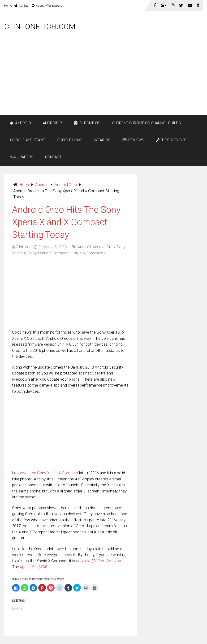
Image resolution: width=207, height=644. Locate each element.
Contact (22, 6)
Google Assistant (28, 140)
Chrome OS (87, 123)
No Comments (93, 253)
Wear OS (102, 140)
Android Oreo (66, 185)
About (38, 6)
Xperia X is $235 (33, 567)
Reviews (133, 140)
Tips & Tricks (171, 140)
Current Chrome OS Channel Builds (146, 123)
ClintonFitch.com (40, 26)
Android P (52, 123)
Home (8, 6)
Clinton (22, 247)
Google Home (70, 140)
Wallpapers (54, 6)
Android (21, 123)
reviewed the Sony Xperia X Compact (46, 473)
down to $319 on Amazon (99, 561)
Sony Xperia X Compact (48, 253)
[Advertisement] (128, 80)
